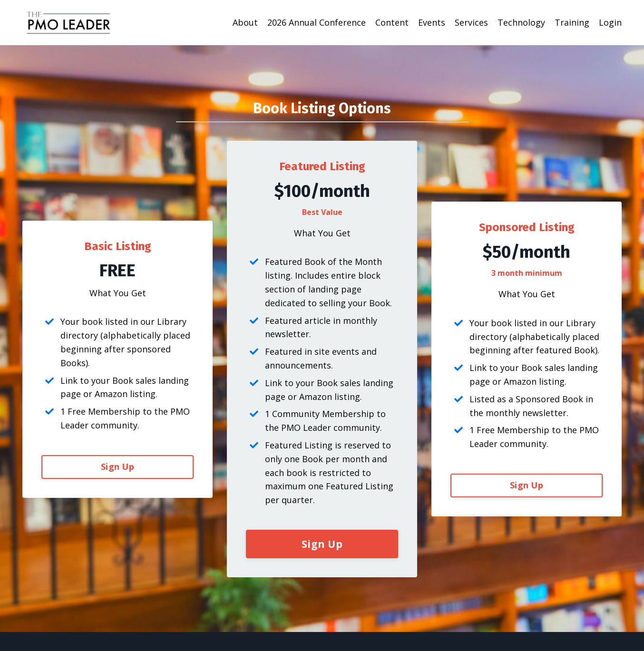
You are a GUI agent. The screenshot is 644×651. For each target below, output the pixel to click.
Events (432, 22)
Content (392, 22)
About (245, 22)
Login (610, 22)
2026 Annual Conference (317, 22)
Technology (521, 22)
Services (471, 22)
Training (572, 22)
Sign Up (117, 466)
